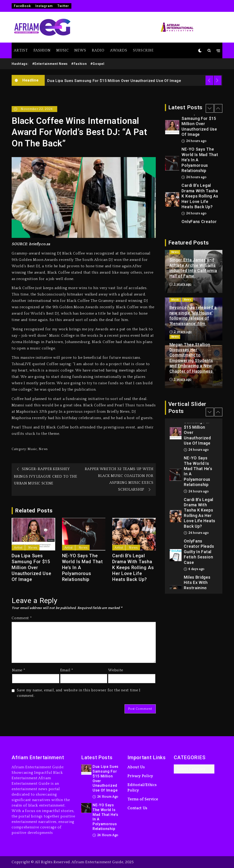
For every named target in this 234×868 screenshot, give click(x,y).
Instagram (44, 6)
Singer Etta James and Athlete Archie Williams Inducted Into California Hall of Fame (193, 268)
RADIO (98, 50)
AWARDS (119, 50)
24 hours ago (194, 142)
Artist (18, 548)
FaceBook (22, 6)
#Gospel (97, 64)
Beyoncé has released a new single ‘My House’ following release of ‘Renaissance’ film (193, 315)
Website (116, 670)
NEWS (80, 50)
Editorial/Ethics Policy (142, 788)
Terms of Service (143, 799)
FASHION (42, 50)
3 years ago (181, 284)
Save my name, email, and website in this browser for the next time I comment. (79, 693)
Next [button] (218, 80)
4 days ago (194, 569)
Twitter (63, 6)
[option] (134, 80)
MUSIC (63, 50)
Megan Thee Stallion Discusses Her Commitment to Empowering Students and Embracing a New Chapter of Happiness (192, 358)
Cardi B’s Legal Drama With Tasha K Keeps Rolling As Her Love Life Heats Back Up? (133, 568)
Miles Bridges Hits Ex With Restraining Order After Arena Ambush (198, 588)
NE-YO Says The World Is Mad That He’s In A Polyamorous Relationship (82, 568)
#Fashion (79, 64)
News (43, 449)
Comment (22, 618)
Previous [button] (209, 80)
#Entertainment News (50, 64)
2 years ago (181, 332)
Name (19, 670)
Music (32, 449)
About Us (136, 767)
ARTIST (21, 50)
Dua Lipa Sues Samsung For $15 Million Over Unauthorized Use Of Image (114, 81)
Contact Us (137, 808)
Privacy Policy (140, 776)
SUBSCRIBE (143, 50)
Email (67, 670)
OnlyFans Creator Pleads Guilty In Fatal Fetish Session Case (199, 552)
